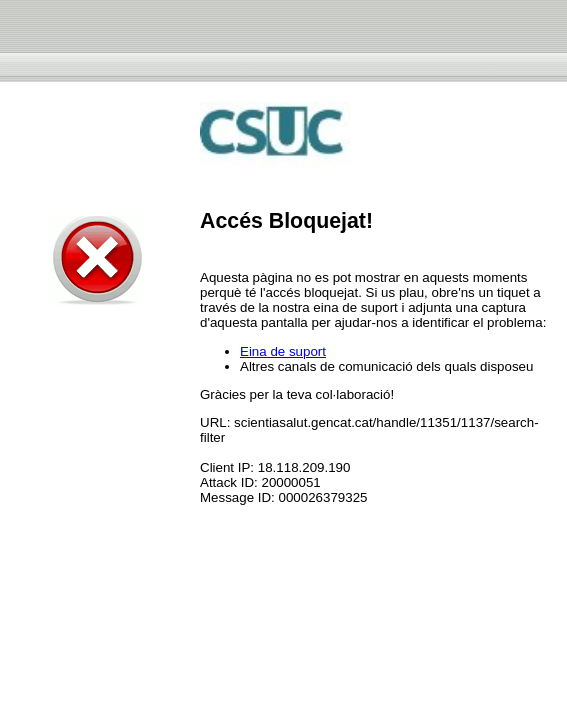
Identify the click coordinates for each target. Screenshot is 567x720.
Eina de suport (283, 351)
